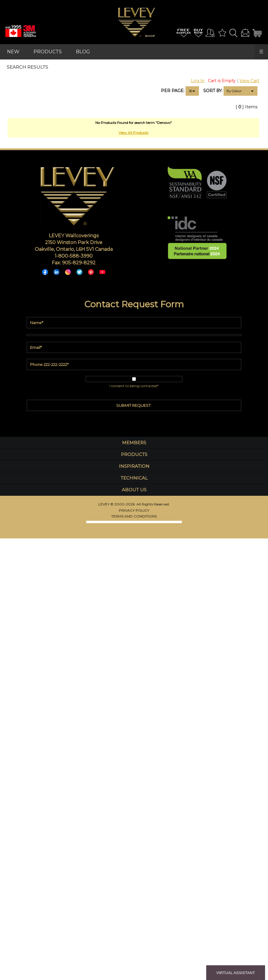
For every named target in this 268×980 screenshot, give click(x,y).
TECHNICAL (134, 478)
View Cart (249, 81)
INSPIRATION (134, 466)
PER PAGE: (173, 91)
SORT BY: (213, 91)
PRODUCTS (48, 52)
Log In (198, 81)
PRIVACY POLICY (134, 510)
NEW (13, 52)
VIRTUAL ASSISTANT (236, 973)
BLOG (83, 52)
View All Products (133, 133)
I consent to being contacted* (134, 386)
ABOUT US (134, 490)
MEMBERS (134, 443)
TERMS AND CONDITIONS (134, 516)
